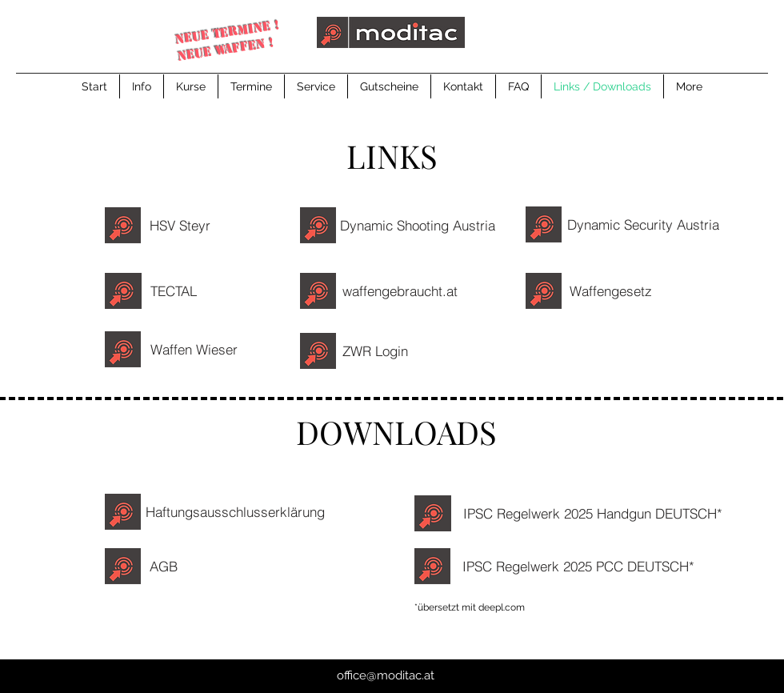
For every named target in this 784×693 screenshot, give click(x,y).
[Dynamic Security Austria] (647, 224)
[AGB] (163, 566)
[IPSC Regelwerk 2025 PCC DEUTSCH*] (582, 566)
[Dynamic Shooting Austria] (422, 225)
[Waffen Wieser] (198, 349)
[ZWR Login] (375, 351)
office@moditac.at (386, 675)
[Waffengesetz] (614, 291)
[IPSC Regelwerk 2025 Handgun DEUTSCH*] (596, 513)
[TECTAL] (177, 291)
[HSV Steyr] (180, 225)
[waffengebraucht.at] (404, 291)
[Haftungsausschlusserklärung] (239, 512)
